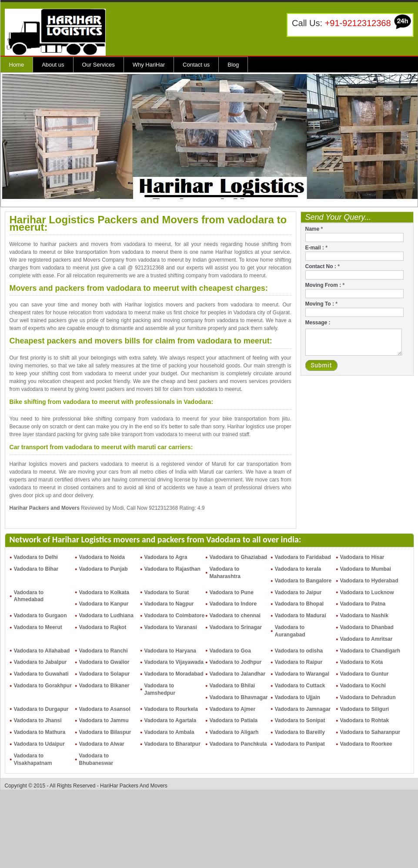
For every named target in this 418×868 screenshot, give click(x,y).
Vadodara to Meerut (38, 627)
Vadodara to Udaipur (39, 744)
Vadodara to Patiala (234, 720)
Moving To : (321, 304)
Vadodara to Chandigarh (370, 651)
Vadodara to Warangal (302, 674)
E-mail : (316, 248)
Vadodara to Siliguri (365, 709)
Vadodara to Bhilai (232, 686)
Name (314, 229)
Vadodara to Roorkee (366, 744)
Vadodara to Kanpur (104, 604)
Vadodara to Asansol (105, 709)
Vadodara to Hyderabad (369, 581)
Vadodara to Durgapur (41, 709)
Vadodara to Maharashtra (225, 573)
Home (17, 65)
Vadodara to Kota (362, 662)
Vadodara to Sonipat (300, 720)
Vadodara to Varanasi (171, 627)
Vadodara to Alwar (102, 744)
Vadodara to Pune (232, 592)
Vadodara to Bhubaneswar (96, 759)
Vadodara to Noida (102, 557)
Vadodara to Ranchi (104, 651)
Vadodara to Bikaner (104, 686)
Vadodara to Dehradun (368, 697)
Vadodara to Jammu (104, 720)
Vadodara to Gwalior (104, 662)
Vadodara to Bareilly (300, 732)
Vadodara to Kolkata (104, 592)
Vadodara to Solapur (105, 674)
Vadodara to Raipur (299, 662)
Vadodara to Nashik (364, 616)
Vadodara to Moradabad (174, 674)
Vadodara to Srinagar (236, 627)
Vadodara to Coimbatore (175, 616)
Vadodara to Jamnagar (303, 709)
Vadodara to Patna (363, 604)
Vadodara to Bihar (36, 569)
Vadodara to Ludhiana (106, 616)
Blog (233, 65)
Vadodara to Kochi (363, 686)
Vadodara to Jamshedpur (160, 689)
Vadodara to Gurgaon (40, 616)
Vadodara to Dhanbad (367, 627)
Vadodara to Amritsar (366, 639)
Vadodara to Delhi (36, 557)
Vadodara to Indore (233, 604)
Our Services (99, 65)
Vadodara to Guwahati (41, 674)
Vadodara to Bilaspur (105, 732)
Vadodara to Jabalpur (40, 662)
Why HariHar (149, 65)
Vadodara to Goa (230, 651)
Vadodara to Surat (167, 592)
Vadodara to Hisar (362, 557)
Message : (318, 323)
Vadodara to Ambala (169, 732)
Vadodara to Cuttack (300, 686)
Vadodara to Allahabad (42, 651)
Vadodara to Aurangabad (290, 631)
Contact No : (323, 266)
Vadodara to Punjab (104, 569)
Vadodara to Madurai (301, 616)
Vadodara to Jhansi (38, 720)
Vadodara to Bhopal (299, 604)
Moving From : (325, 285)
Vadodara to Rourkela (171, 709)
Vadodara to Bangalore (303, 581)
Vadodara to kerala (298, 569)
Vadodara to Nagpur (169, 604)
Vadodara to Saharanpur (370, 732)
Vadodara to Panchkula (238, 744)
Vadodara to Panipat (300, 744)
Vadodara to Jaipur (298, 592)
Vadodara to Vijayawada (174, 662)
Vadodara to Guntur (364, 674)
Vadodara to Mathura (40, 732)
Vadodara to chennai (235, 616)
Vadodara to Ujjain (298, 697)
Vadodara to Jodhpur (236, 662)
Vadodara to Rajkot (103, 627)
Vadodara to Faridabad (303, 557)
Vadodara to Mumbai (366, 569)
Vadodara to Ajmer (233, 709)
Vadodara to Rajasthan (172, 569)
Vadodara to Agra (166, 557)
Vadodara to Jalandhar (238, 674)
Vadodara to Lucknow (367, 592)
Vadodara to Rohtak (365, 720)
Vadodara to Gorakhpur (43, 686)
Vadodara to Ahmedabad (29, 596)
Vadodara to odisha (299, 651)
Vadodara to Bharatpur (172, 744)
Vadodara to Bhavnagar (239, 697)
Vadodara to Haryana (170, 651)
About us (53, 65)
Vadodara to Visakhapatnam (33, 759)
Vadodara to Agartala (171, 720)
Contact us (196, 65)
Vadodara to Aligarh (234, 732)
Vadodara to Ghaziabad (239, 557)
